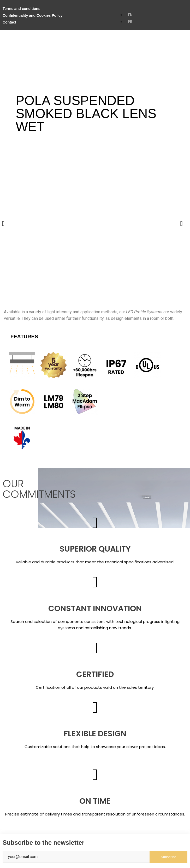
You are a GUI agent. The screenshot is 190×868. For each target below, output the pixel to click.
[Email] (76, 857)
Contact (9, 22)
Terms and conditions (21, 9)
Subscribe (168, 857)
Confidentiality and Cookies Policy (32, 15)
